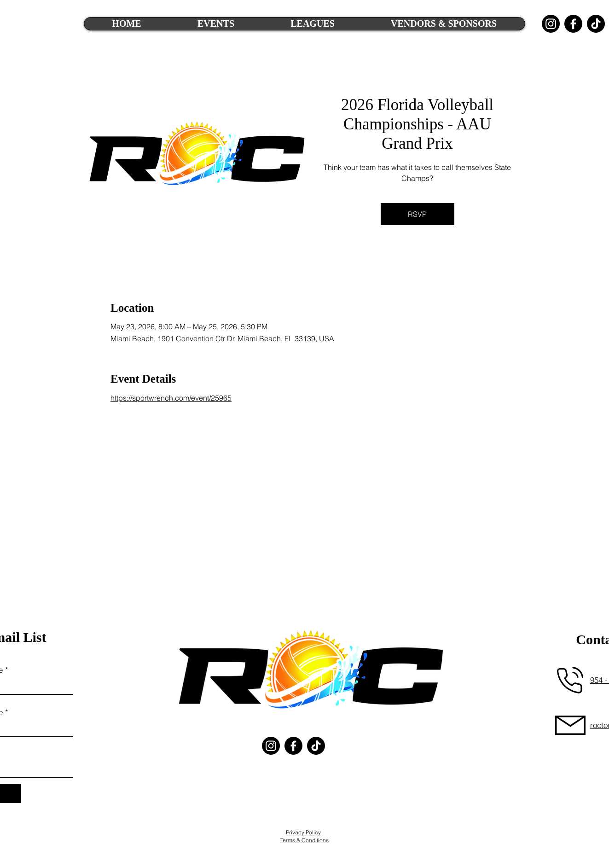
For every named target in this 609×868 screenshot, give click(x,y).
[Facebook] (573, 24)
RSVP (417, 214)
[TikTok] (596, 24)
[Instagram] (551, 24)
